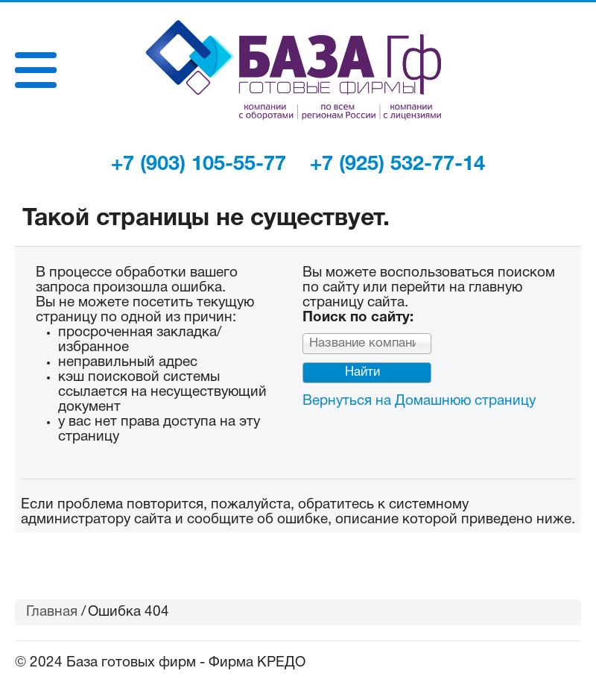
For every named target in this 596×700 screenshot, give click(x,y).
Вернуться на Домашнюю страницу (419, 401)
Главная (52, 612)
